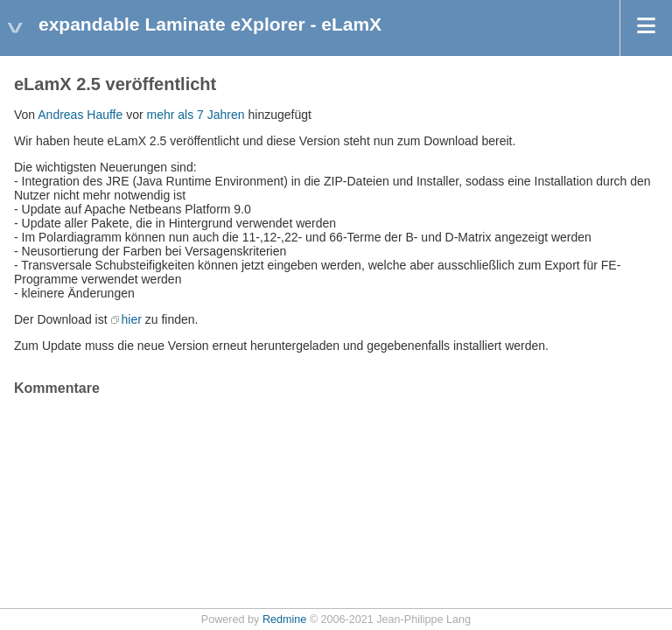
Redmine (284, 619)
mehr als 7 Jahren (196, 115)
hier (132, 319)
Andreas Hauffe (80, 115)
